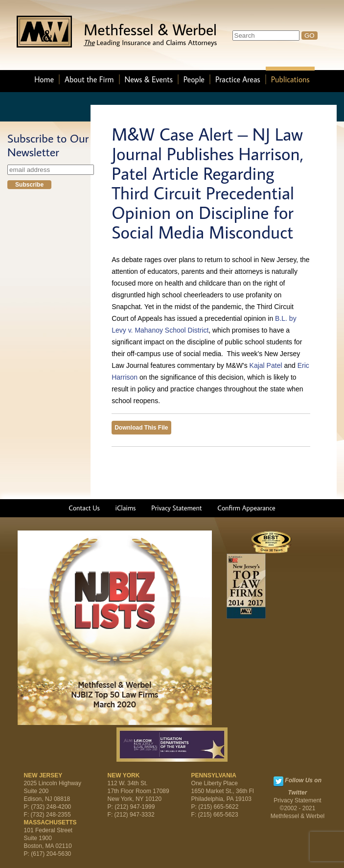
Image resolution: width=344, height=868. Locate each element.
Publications (290, 79)
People (194, 79)
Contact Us (84, 508)
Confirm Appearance (246, 508)
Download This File (141, 428)
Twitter (278, 781)
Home (44, 79)
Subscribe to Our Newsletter (48, 145)
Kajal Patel (266, 365)
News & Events (149, 79)
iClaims (126, 508)
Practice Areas (238, 79)
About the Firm (89, 79)
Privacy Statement (176, 508)
